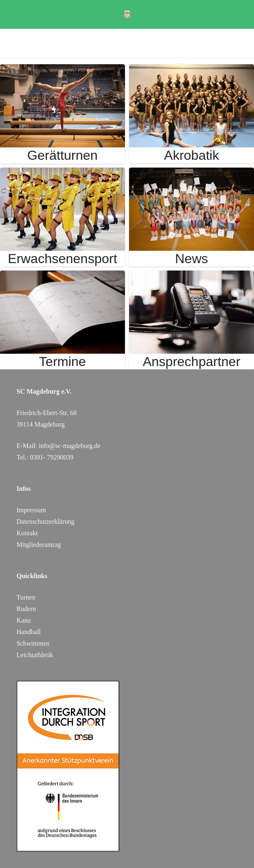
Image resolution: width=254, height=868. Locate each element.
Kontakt (27, 533)
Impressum (31, 510)
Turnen (26, 597)
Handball (29, 632)
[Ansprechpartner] (192, 276)
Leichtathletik (35, 655)
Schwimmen (33, 643)
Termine (63, 362)
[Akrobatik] (192, 70)
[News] (192, 173)
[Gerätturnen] (62, 70)
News (191, 259)
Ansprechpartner (192, 362)
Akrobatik (192, 155)
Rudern (26, 609)
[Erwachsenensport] (62, 173)
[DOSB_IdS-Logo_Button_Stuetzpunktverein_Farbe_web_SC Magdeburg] (127, 766)
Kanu (24, 620)
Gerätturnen (62, 155)
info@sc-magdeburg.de (70, 446)
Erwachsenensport (62, 259)
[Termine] (62, 276)
